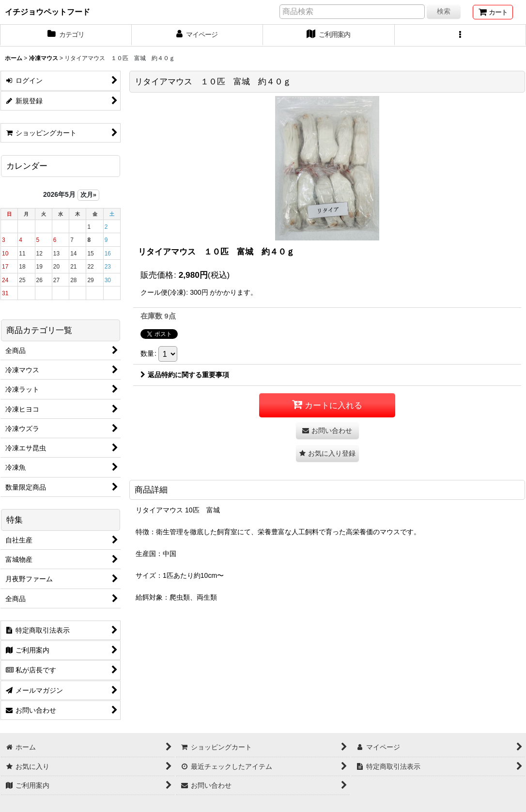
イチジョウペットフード (47, 12)
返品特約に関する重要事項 (185, 375)
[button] (461, 35)
